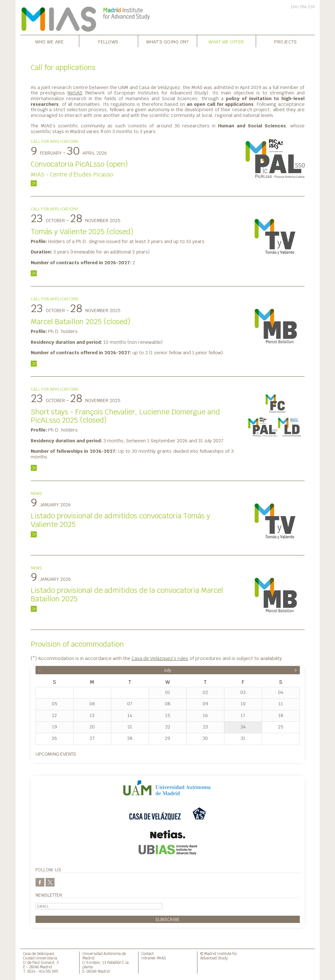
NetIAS (75, 93)
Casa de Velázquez (39, 954)
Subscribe (167, 919)
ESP (312, 7)
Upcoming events (56, 754)
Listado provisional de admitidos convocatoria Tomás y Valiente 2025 (120, 520)
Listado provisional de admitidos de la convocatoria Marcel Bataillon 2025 (127, 595)
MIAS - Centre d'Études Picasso (72, 174)
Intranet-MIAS (154, 958)
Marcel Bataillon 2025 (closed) (81, 322)
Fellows (108, 42)
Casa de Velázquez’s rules (160, 658)
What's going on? (167, 42)
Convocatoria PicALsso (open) (79, 164)
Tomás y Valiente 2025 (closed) (82, 232)
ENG (295, 7)
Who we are (49, 42)
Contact (148, 954)
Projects (285, 42)
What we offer (226, 42)
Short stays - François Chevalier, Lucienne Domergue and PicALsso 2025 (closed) (125, 416)
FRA (303, 7)
